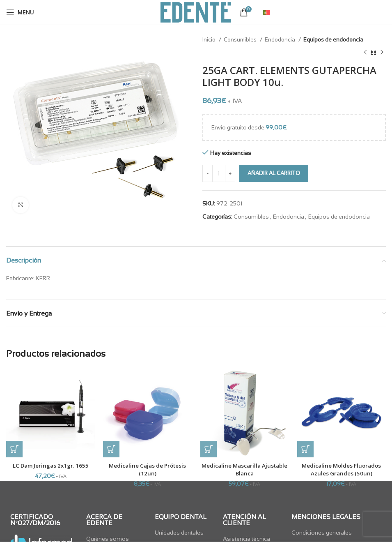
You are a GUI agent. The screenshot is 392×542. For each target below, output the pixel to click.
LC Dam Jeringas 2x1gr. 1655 (51, 465)
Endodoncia (281, 40)
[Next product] (382, 52)
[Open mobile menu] (20, 12)
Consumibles (241, 40)
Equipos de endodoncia (333, 40)
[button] (14, 449)
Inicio (210, 40)
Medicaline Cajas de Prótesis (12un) (147, 469)
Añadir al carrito (274, 173)
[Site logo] (196, 12)
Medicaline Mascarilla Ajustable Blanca (244, 469)
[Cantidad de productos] (219, 173)
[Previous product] (365, 52)
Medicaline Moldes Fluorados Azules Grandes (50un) (342, 469)
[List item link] (185, 533)
